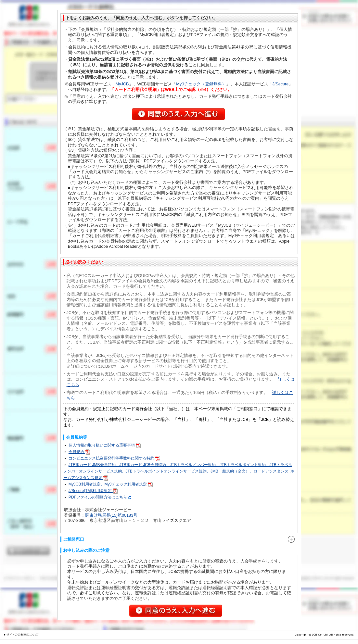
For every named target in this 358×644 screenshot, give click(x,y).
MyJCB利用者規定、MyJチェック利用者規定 (111, 484)
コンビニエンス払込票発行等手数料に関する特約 (114, 458)
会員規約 (79, 452)
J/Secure (281, 84)
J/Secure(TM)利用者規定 (93, 491)
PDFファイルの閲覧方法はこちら (100, 497)
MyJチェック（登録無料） (201, 84)
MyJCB (122, 84)
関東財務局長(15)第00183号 (111, 515)
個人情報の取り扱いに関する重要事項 (105, 445)
